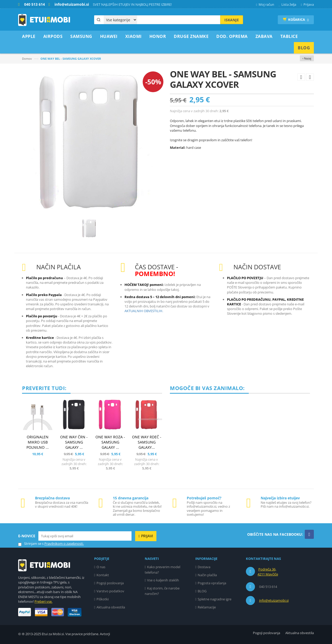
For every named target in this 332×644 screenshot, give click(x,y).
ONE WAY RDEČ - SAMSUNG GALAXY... (147, 442)
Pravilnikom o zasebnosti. (64, 544)
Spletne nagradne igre (215, 599)
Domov (27, 59)
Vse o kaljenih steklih (163, 580)
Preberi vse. (43, 601)
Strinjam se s (31, 544)
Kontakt (103, 575)
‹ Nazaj (307, 58)
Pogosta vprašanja (212, 583)
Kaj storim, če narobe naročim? (162, 591)
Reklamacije (207, 607)
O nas (101, 567)
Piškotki (103, 599)
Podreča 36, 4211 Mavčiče (268, 572)
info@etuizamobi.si (274, 600)
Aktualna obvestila (111, 607)
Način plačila (207, 575)
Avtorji (105, 634)
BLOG (202, 591)
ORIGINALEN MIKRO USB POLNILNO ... (38, 442)
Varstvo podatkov (110, 591)
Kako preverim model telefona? (163, 570)
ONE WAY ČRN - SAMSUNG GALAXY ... (74, 442)
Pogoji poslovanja (110, 583)
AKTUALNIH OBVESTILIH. (144, 311)
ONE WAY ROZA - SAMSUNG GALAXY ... (110, 442)
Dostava (204, 567)
